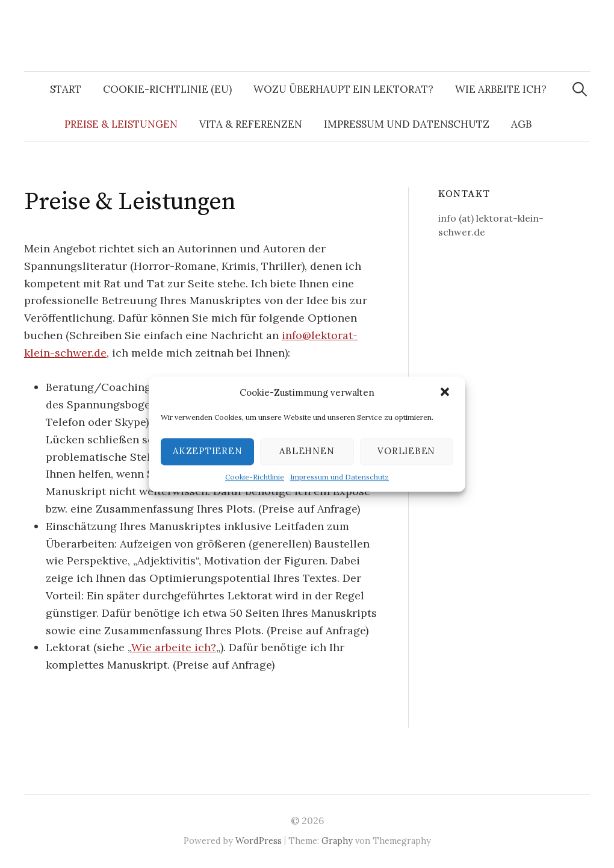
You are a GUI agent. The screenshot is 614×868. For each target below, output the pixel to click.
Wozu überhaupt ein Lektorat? (343, 89)
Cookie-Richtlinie (255, 477)
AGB (521, 124)
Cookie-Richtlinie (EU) (167, 89)
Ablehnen (307, 451)
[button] (446, 393)
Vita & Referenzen (251, 124)
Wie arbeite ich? (501, 89)
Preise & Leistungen (121, 124)
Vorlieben (406, 451)
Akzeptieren (207, 451)
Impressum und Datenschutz (340, 477)
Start (66, 89)
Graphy (337, 841)
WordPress (259, 841)
